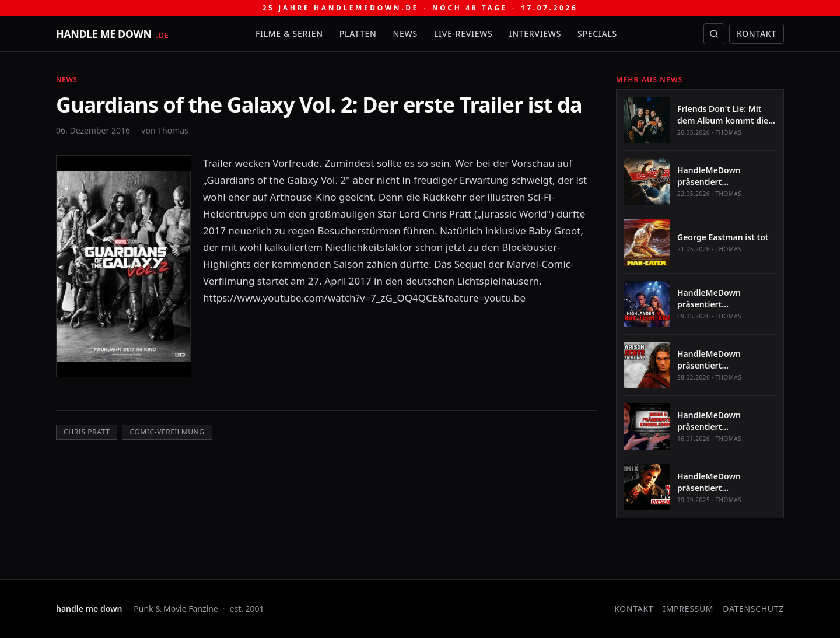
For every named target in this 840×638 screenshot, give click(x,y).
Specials (597, 34)
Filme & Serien (289, 34)
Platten (358, 34)
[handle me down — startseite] (113, 34)
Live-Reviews (463, 34)
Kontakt (757, 34)
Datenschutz (753, 609)
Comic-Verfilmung (167, 432)
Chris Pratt (87, 432)
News (405, 34)
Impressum (688, 609)
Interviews (535, 34)
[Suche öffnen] (714, 34)
